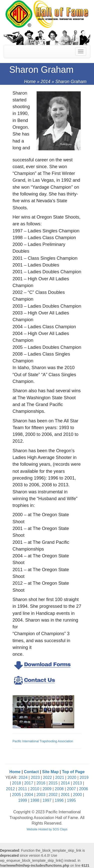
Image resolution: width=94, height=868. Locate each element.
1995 (71, 800)
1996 (59, 800)
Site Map (50, 772)
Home (30, 82)
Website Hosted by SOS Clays (47, 829)
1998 (35, 800)
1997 (47, 800)
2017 (29, 783)
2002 (53, 795)
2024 (23, 778)
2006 (84, 789)
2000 (77, 795)
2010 (35, 789)
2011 (23, 789)
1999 (23, 800)
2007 (71, 789)
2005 (17, 795)
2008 (59, 789)
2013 (77, 783)
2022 (48, 778)
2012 (11, 789)
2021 (60, 778)
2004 (29, 795)
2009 (47, 789)
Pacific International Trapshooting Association (43, 741)
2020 (72, 778)
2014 (45, 82)
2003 (41, 795)
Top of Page (73, 772)
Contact (31, 772)
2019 (84, 778)
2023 (35, 778)
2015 (53, 783)
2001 (65, 795)
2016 (41, 783)
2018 (17, 783)
